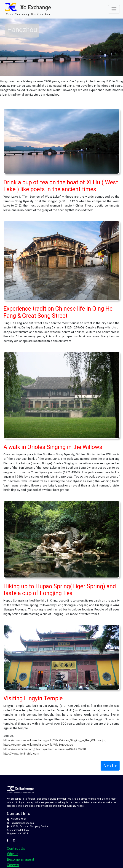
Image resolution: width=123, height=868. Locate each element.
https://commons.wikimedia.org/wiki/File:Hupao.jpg (38, 745)
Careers (13, 865)
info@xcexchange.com (23, 823)
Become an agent (21, 859)
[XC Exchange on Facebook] (9, 840)
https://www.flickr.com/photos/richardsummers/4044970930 (45, 749)
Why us (13, 854)
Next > (110, 766)
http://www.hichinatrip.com (21, 754)
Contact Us (16, 848)
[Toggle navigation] (114, 9)
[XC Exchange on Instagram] (15, 840)
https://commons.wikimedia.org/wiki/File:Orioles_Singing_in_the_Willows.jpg (55, 740)
